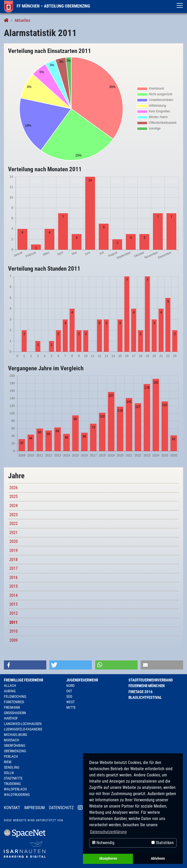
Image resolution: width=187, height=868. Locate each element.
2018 (14, 560)
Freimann (12, 707)
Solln (9, 773)
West (70, 702)
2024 (14, 506)
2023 (14, 515)
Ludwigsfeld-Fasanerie (23, 729)
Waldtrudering (17, 795)
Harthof (11, 718)
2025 (14, 497)
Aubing (10, 691)
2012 (14, 613)
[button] (25, 665)
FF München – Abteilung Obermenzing (47, 6)
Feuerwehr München (147, 686)
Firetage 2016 (141, 692)
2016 (14, 577)
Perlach (11, 756)
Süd (69, 696)
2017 (14, 568)
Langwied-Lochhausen (23, 724)
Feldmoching (15, 696)
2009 (14, 640)
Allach (10, 686)
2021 (14, 533)
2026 (14, 488)
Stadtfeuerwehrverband (151, 680)
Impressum (34, 808)
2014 (14, 595)
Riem (8, 762)
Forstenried (14, 702)
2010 (14, 631)
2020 (14, 541)
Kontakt (12, 808)
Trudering (12, 784)
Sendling (12, 767)
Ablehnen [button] (158, 859)
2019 (14, 551)
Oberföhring (15, 746)
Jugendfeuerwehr (82, 680)
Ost (69, 691)
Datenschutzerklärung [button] (108, 832)
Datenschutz (61, 808)
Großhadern (15, 713)
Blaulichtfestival (145, 698)
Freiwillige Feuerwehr (24, 680)
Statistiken (163, 843)
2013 (14, 604)
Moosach (12, 740)
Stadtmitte (13, 778)
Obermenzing (15, 751)
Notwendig (103, 843)
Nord (70, 686)
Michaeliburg (15, 735)
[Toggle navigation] (180, 5)
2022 (14, 524)
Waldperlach (15, 789)
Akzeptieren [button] (108, 859)
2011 (14, 622)
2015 (14, 586)
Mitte (71, 707)
